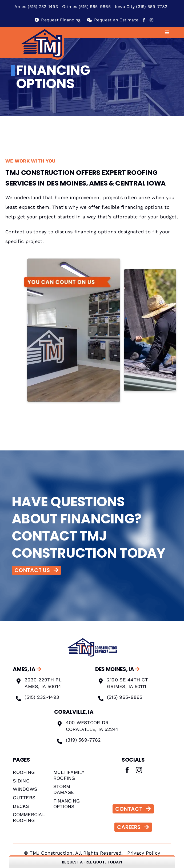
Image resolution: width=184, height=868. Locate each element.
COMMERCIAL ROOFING (29, 817)
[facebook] (127, 770)
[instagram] (139, 770)
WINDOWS (25, 789)
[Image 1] (92, 639)
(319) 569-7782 (83, 740)
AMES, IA (27, 669)
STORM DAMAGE (64, 789)
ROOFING (24, 772)
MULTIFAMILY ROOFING (69, 775)
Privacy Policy (144, 853)
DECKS (21, 806)
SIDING (21, 781)
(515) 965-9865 (125, 697)
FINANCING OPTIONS (67, 804)
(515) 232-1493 (42, 697)
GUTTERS (24, 798)
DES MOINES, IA (117, 669)
